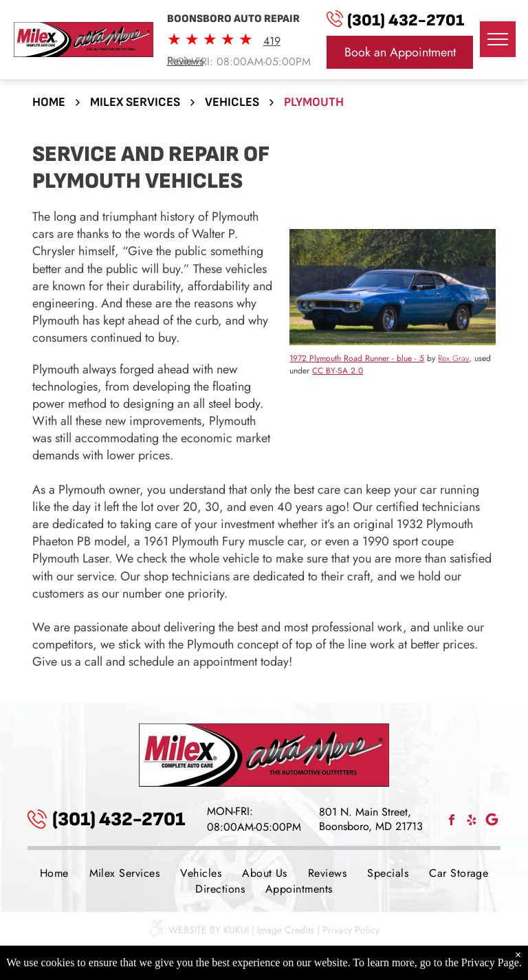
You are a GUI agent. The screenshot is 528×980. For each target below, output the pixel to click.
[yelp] (472, 821)
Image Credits (286, 930)
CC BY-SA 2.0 (338, 371)
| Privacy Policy (348, 930)
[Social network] (492, 821)
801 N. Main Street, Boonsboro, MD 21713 (371, 819)
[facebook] (452, 821)
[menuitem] (54, 873)
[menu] (498, 39)
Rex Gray (453, 358)
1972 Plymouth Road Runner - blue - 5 (357, 358)
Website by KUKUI (209, 930)
